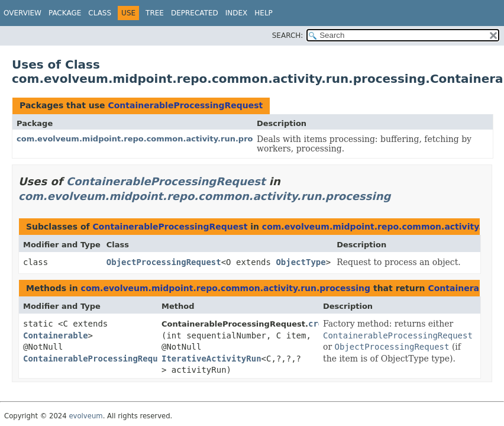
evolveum (85, 416)
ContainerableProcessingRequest (185, 105)
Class (100, 13)
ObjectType (301, 262)
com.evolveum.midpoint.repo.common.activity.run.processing (151, 139)
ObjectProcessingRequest (164, 262)
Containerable (56, 335)
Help (264, 13)
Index (237, 13)
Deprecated (195, 13)
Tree (155, 13)
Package (65, 13)
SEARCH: (288, 35)
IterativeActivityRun (211, 359)
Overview (22, 13)
